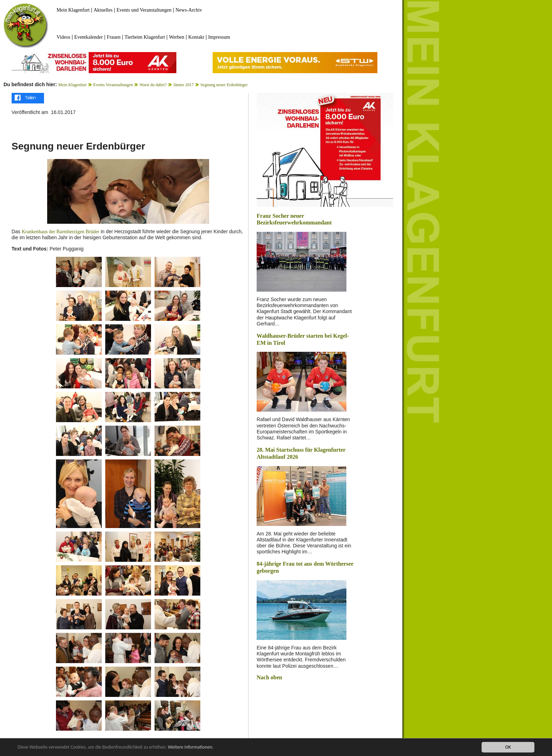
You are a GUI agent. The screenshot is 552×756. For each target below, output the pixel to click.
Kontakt (196, 37)
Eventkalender (89, 37)
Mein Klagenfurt (73, 10)
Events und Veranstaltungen (144, 10)
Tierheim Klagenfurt (145, 37)
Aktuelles (103, 10)
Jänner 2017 (183, 85)
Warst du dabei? (153, 85)
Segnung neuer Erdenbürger (224, 85)
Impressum (219, 37)
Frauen (114, 37)
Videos (64, 37)
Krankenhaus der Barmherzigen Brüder (61, 232)
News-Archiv (189, 10)
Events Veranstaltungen (113, 85)
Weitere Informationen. (191, 748)
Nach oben (269, 677)
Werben (177, 37)
